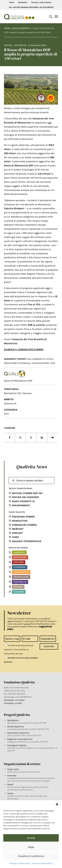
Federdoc (12, 776)
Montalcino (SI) (13, 393)
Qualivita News (32, 467)
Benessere (20, 557)
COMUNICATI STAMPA (24, 525)
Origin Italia (13, 769)
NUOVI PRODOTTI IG (23, 501)
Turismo (19, 592)
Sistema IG (20, 45)
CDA (29, 359)
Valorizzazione (40, 363)
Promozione (21, 577)
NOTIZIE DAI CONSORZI (25, 497)
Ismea (10, 793)
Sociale (18, 587)
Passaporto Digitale (17, 745)
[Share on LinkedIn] (42, 438)
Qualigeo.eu (13, 720)
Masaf (10, 784)
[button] (57, 804)
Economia (20, 567)
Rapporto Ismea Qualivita (20, 739)
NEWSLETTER (20, 521)
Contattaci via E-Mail (15, 700)
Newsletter (23, 2)
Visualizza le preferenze (31, 856)
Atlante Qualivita (16, 726)
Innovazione (21, 572)
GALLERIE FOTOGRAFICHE (27, 541)
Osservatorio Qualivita (18, 733)
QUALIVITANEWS (21, 28)
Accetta (31, 838)
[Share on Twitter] (20, 438)
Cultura (19, 562)
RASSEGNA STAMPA (23, 517)
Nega (31, 847)
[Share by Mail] (53, 438)
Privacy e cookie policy (20, 863)
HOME (7, 28)
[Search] (49, 17)
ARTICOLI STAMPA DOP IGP (27, 493)
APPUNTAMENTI (21, 505)
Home (12, 2)
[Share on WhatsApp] (31, 438)
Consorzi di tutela (43, 359)
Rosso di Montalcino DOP (18, 381)
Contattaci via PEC (13, 703)
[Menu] (56, 17)
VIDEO (15, 537)
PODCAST (17, 533)
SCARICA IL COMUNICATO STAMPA (24, 350)
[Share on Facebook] (10, 438)
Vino (6, 414)
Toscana (27, 393)
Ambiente (19, 552)
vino (53, 363)
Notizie (8, 45)
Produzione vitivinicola (17, 363)
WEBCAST (18, 529)
